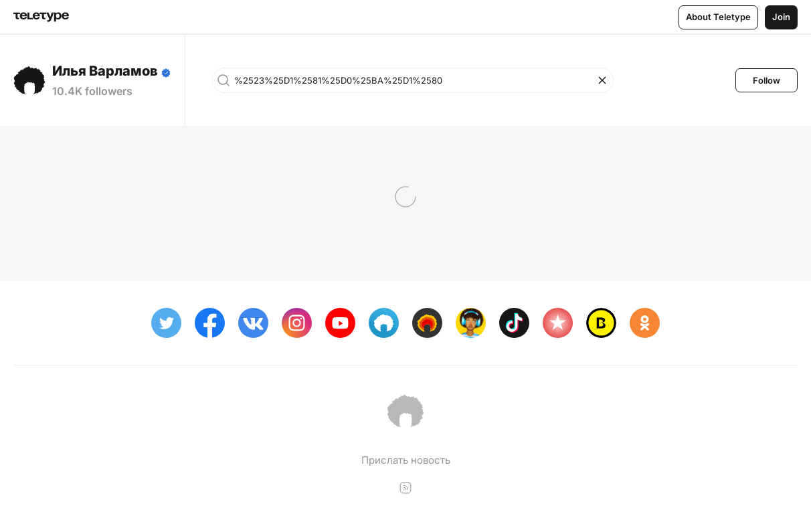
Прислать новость (406, 460)
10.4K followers (92, 91)
